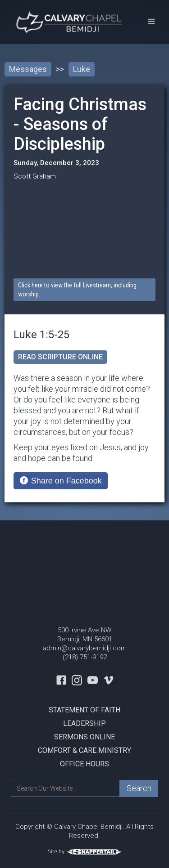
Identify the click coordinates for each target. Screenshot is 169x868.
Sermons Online (84, 737)
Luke (82, 69)
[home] (68, 22)
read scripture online (60, 357)
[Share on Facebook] (61, 481)
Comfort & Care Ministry (84, 750)
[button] (151, 22)
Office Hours (84, 764)
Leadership (84, 723)
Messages (28, 69)
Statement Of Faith (84, 710)
